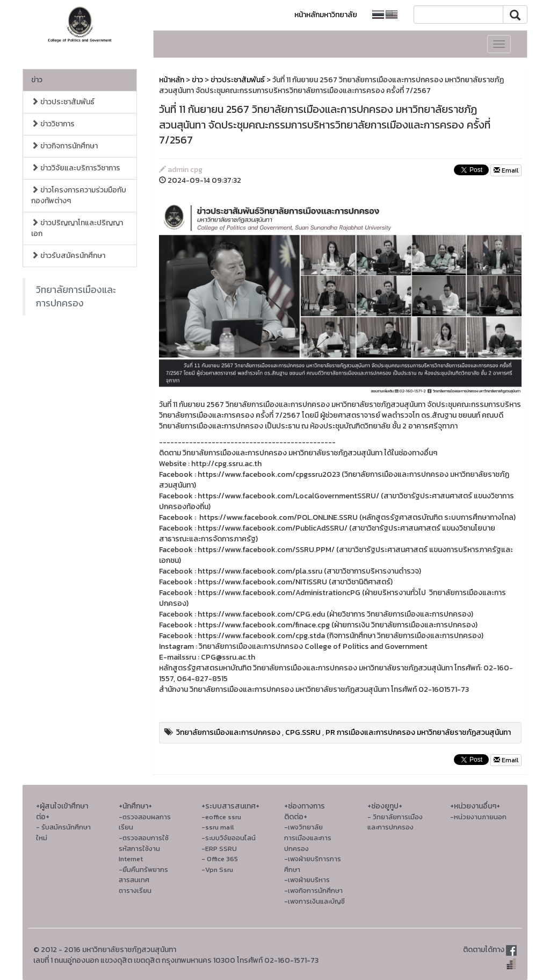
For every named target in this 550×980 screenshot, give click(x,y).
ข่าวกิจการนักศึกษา (64, 146)
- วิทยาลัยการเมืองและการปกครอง (395, 822)
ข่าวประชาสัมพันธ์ (63, 102)
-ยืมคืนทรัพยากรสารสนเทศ (143, 875)
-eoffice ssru (221, 817)
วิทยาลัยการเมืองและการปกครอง (76, 296)
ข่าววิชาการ (53, 124)
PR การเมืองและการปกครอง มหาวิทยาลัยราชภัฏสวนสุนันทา (418, 732)
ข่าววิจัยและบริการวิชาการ (76, 168)
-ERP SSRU (219, 849)
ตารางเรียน (135, 890)
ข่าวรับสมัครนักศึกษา (68, 256)
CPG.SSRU (303, 732)
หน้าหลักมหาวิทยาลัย (326, 15)
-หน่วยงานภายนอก (478, 817)
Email (506, 170)
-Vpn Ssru (217, 870)
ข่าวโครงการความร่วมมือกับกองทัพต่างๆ (79, 195)
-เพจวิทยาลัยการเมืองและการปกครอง (308, 838)
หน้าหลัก (172, 80)
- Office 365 (220, 859)
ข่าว (37, 80)
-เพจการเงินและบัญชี (314, 901)
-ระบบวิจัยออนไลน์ (229, 838)
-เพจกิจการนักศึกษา (313, 890)
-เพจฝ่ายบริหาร (307, 880)
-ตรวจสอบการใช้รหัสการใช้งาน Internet (144, 848)
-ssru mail (218, 827)
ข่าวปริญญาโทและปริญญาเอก (77, 228)
